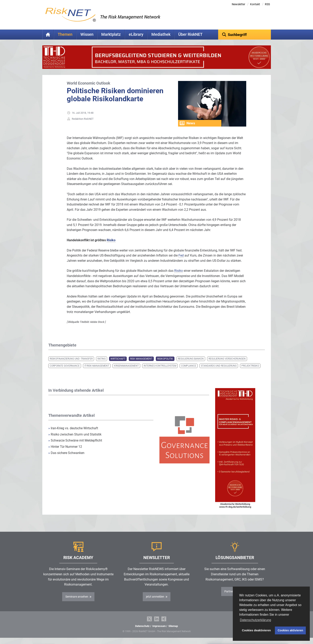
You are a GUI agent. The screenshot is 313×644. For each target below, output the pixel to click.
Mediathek (161, 34)
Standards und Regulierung (219, 372)
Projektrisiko (250, 372)
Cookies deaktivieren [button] (256, 630)
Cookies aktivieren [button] (290, 630)
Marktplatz (111, 34)
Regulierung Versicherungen (227, 365)
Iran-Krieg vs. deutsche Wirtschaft (73, 434)
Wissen (87, 34)
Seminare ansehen (77, 603)
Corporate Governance (65, 372)
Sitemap (173, 632)
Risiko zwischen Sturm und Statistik (75, 441)
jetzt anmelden (155, 603)
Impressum (159, 632)
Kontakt (255, 4)
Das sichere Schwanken (66, 459)
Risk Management (141, 365)
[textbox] (245, 35)
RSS (267, 4)
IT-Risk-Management (97, 372)
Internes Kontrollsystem (160, 372)
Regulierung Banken (191, 365)
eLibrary (136, 34)
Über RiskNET (190, 34)
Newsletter (239, 4)
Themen (65, 34)
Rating (102, 365)
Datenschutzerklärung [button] (255, 620)
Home (48, 35)
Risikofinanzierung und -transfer (71, 365)
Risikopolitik (165, 365)
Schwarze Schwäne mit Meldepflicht (75, 447)
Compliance (189, 372)
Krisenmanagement (126, 372)
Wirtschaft (118, 365)
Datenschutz (142, 632)
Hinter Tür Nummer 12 (65, 453)
